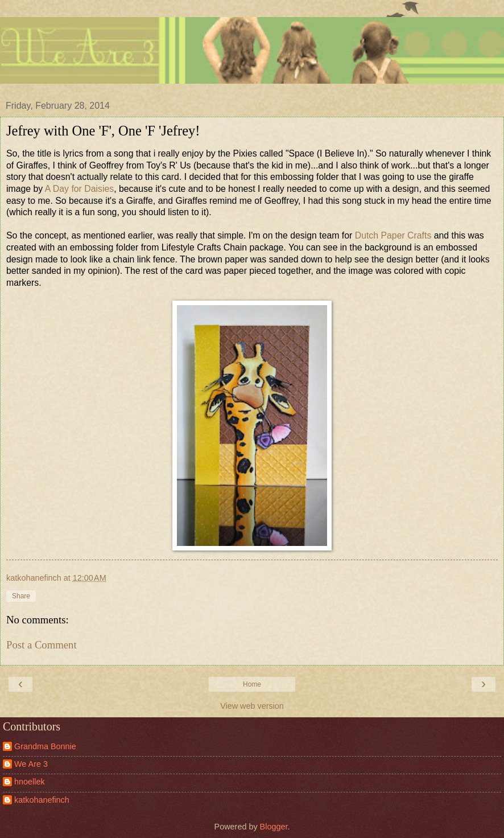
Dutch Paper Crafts (393, 235)
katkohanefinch (42, 800)
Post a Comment (42, 645)
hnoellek (30, 782)
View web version (252, 706)
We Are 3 (31, 764)
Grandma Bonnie (45, 746)
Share (21, 596)
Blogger (274, 827)
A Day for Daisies (79, 189)
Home (252, 684)
